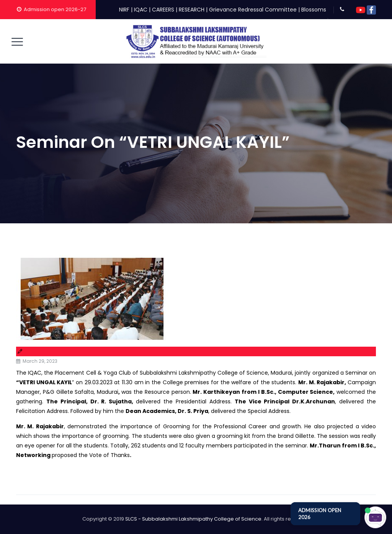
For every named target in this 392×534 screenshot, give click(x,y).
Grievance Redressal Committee (253, 10)
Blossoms (314, 10)
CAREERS (163, 10)
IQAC (141, 10)
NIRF (124, 10)
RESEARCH (192, 10)
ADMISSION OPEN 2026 (320, 514)
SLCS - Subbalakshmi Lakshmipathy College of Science (193, 519)
